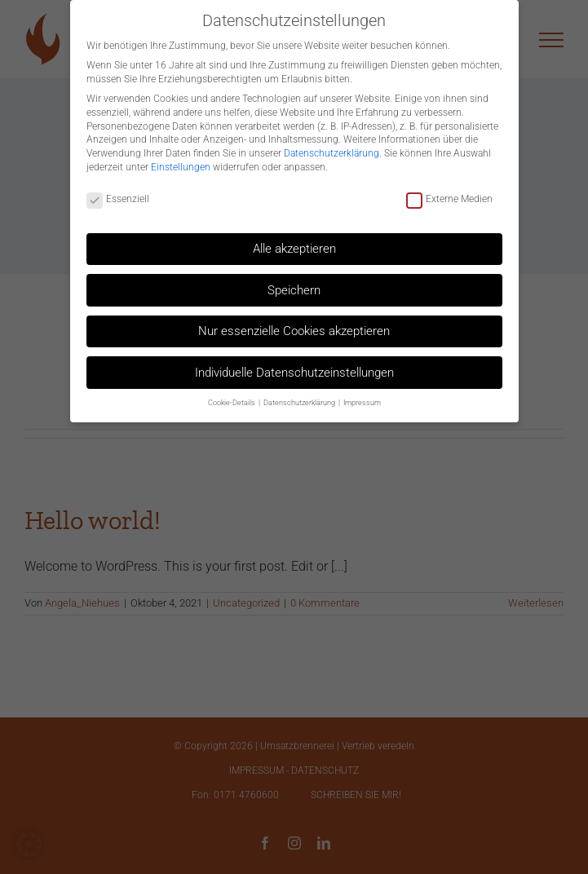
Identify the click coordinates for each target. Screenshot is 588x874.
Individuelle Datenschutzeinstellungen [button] (294, 365)
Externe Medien (449, 193)
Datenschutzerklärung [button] (300, 395)
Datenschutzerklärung (332, 147)
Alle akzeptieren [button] (294, 241)
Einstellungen (181, 160)
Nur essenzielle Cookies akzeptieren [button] (294, 324)
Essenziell (118, 193)
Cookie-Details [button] (232, 395)
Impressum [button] (362, 395)
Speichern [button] (294, 283)
